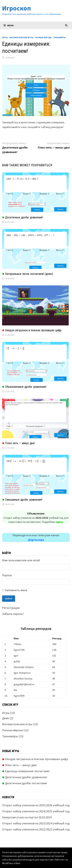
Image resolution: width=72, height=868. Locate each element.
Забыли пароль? (13, 614)
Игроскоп (16, 8)
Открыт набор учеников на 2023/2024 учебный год (36, 823)
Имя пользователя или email (21, 560)
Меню (9, 25)
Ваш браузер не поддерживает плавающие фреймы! (36, 90)
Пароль (7, 575)
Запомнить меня (16, 590)
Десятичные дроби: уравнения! (23, 217)
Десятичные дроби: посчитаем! (25, 783)
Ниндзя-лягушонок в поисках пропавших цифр (32, 330)
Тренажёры (59, 37)
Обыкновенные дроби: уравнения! (24, 387)
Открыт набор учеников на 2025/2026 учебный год (36, 805)
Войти (9, 599)
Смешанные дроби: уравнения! (22, 500)
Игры (5, 37)
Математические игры (21, 37)
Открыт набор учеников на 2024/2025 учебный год (36, 811)
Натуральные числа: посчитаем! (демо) (28, 274)
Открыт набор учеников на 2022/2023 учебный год (36, 829)
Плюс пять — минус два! (18, 443)
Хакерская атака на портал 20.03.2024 (27, 817)
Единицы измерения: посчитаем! (26, 771)
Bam (18, 863)
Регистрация (11, 608)
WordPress (8, 863)
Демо (6, 718)
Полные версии (43, 37)
